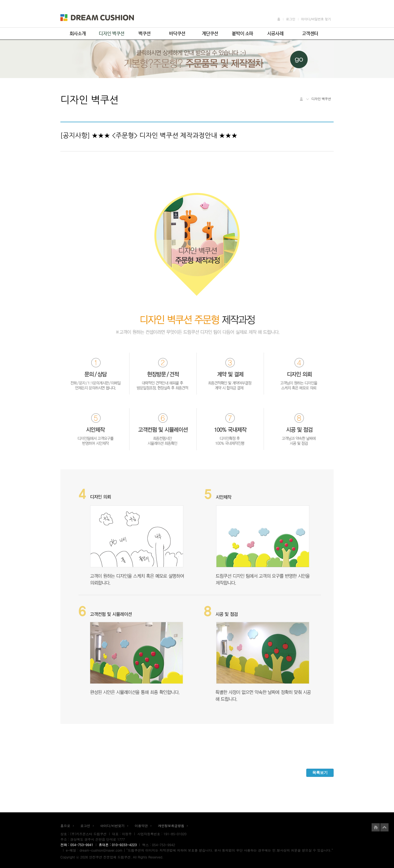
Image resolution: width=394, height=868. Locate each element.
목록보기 (320, 772)
